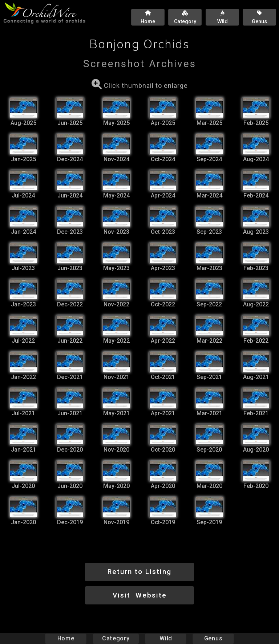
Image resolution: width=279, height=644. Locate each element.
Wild (166, 638)
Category (116, 638)
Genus (213, 638)
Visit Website (140, 595)
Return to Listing (139, 572)
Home (66, 638)
